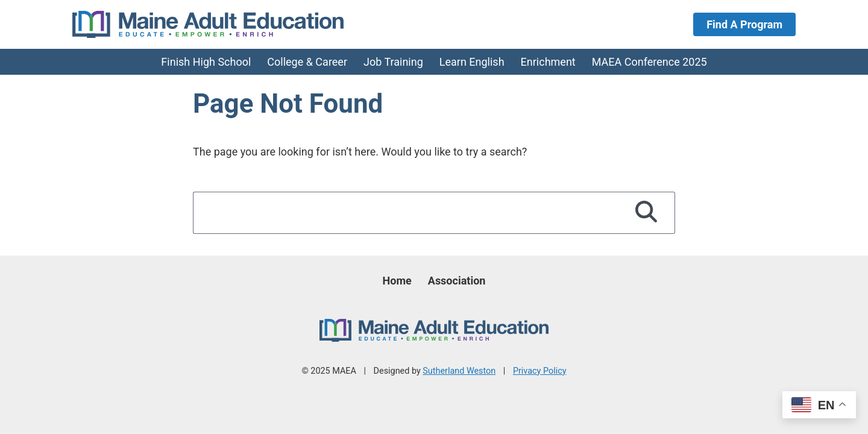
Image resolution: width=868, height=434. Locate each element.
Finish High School (206, 62)
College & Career (307, 62)
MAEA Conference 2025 (649, 62)
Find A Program (744, 24)
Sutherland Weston (459, 371)
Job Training (393, 62)
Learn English (472, 62)
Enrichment (548, 62)
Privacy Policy (540, 371)
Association (457, 281)
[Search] (646, 213)
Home (397, 281)
